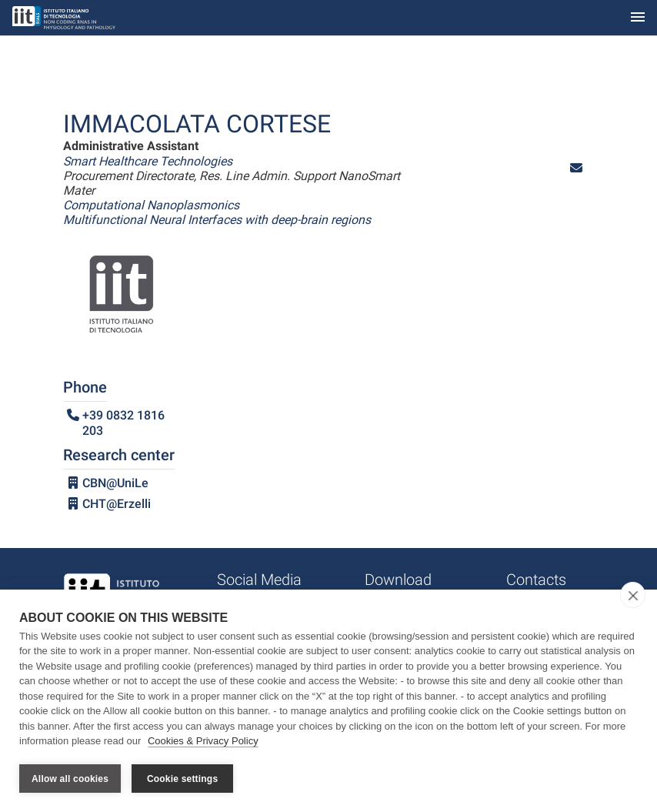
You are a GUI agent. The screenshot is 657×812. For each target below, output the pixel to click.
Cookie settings (182, 779)
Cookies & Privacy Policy (203, 742)
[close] (633, 595)
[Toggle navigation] (638, 18)
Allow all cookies (70, 779)
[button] (576, 168)
